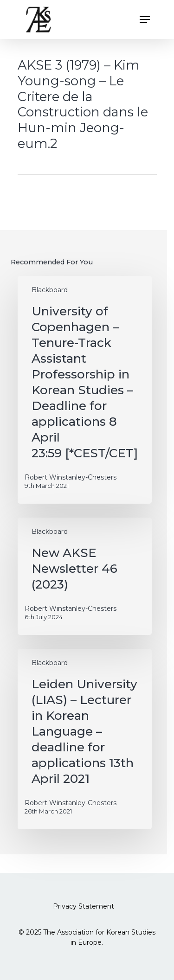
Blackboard (50, 290)
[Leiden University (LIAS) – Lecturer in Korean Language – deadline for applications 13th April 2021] (85, 739)
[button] (145, 19)
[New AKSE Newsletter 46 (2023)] (85, 576)
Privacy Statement (84, 906)
